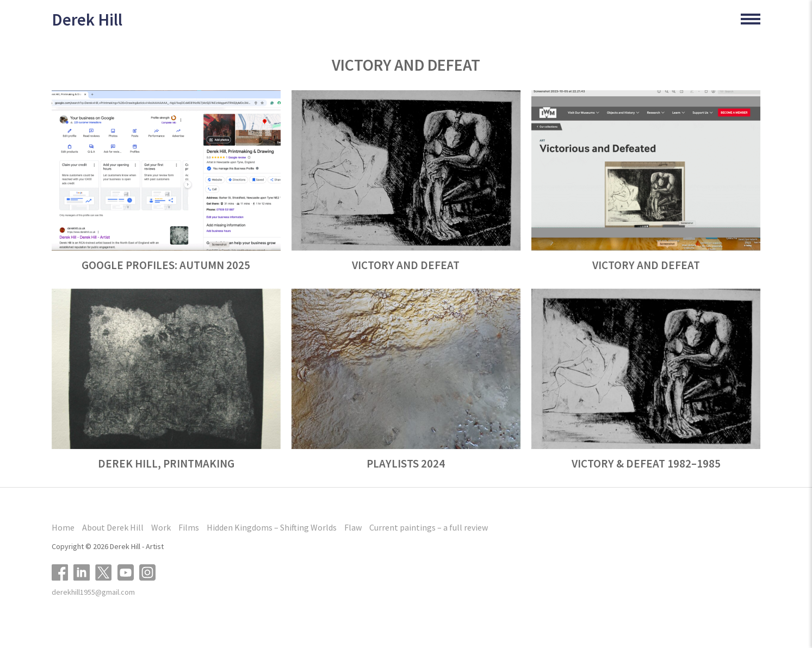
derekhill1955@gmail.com (93, 592)
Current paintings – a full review (429, 527)
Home (63, 527)
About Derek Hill (113, 527)
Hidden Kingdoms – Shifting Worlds (272, 527)
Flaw (353, 527)
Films (189, 527)
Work (161, 527)
